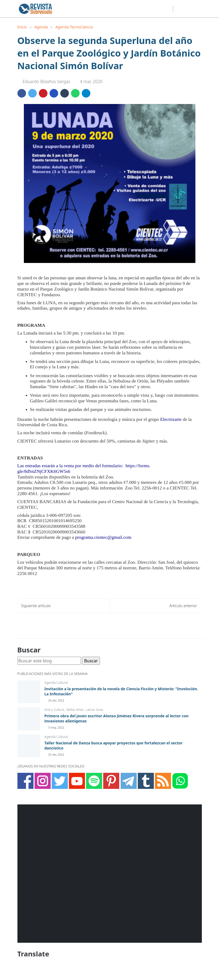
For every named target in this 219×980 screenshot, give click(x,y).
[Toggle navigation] (197, 9)
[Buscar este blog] (49, 661)
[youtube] (159, 9)
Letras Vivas (95, 710)
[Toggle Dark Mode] (179, 9)
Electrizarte (171, 419)
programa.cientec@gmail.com (103, 537)
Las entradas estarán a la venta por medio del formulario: (71, 466)
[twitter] (150, 9)
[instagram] (142, 9)
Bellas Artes (76, 710)
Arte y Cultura (55, 710)
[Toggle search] (188, 9)
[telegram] (168, 9)
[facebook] (133, 9)
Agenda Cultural (56, 683)
